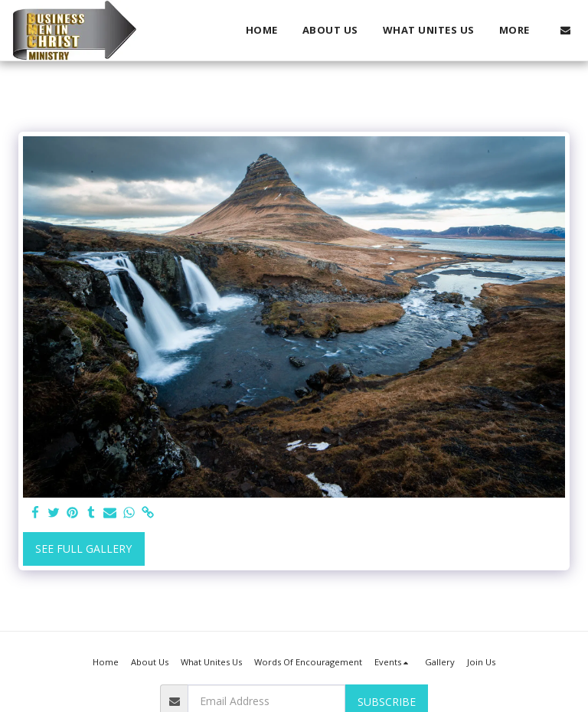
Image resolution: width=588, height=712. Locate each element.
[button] (565, 30)
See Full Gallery (83, 549)
